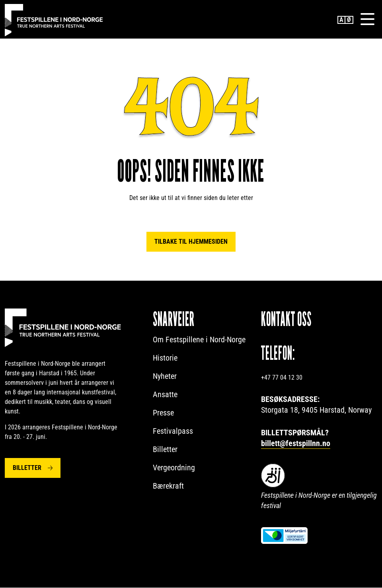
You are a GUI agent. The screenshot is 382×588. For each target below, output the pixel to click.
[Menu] (367, 19)
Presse (163, 413)
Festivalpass (173, 431)
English (341, 20)
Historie (165, 358)
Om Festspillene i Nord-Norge (199, 340)
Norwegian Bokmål (349, 20)
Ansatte (165, 395)
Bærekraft (168, 486)
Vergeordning (174, 468)
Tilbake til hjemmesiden (191, 242)
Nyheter (165, 376)
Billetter (27, 468)
